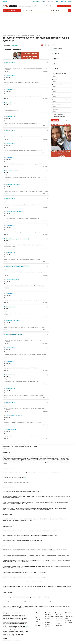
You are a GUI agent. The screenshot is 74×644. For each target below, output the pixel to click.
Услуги (70, 2)
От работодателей (57, 115)
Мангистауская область (8, 449)
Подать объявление (18, 617)
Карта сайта (38, 617)
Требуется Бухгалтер (10, 62)
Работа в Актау (59, 625)
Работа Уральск (69, 613)
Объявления (50, 2)
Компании (64, 2)
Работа (16, 446)
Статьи (43, 2)
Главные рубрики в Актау (8, 446)
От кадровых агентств (58, 117)
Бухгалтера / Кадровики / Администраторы (28, 446)
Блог (37, 622)
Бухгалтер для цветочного (11, 429)
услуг (24, 478)
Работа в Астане (49, 619)
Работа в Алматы (49, 617)
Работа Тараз (58, 623)
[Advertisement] (37, 23)
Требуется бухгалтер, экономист (13, 416)
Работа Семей (68, 622)
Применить (55, 120)
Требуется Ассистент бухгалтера (13, 212)
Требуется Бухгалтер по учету (12, 185)
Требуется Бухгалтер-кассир (12, 171)
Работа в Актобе (59, 619)
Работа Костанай (59, 617)
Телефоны (38, 619)
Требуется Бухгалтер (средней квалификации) (17, 239)
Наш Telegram (36, 2)
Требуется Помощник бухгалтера (13, 334)
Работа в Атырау (59, 621)
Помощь (57, 2)
